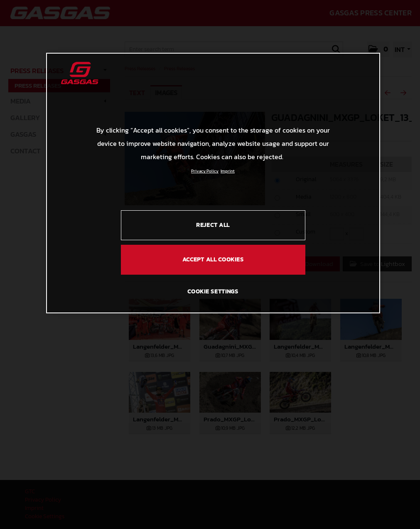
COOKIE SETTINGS (213, 292)
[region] (213, 183)
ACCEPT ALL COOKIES (213, 260)
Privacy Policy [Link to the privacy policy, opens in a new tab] (205, 171)
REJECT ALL (213, 225)
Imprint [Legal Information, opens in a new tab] (228, 171)
